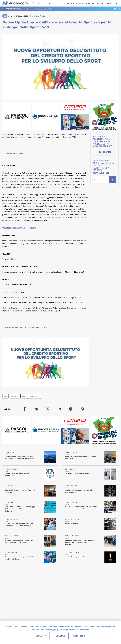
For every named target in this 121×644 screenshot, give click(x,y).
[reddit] (36, 409)
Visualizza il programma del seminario (19, 228)
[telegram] (71, 409)
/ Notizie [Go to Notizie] (35, 16)
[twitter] (48, 409)
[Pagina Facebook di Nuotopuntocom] (33, 3)
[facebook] (25, 409)
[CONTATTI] (109, 4)
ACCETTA (41, 636)
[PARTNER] (100, 4)
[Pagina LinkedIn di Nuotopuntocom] (44, 3)
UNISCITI (105, 152)
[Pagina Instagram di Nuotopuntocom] (39, 3)
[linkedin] (59, 409)
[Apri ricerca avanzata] (71, 3)
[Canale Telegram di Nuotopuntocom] (50, 3)
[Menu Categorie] (117, 3)
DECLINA (60, 636)
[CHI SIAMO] (80, 4)
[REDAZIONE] (90, 4)
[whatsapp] (82, 409)
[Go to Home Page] (30, 16)
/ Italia (42, 16)
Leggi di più (79, 636)
